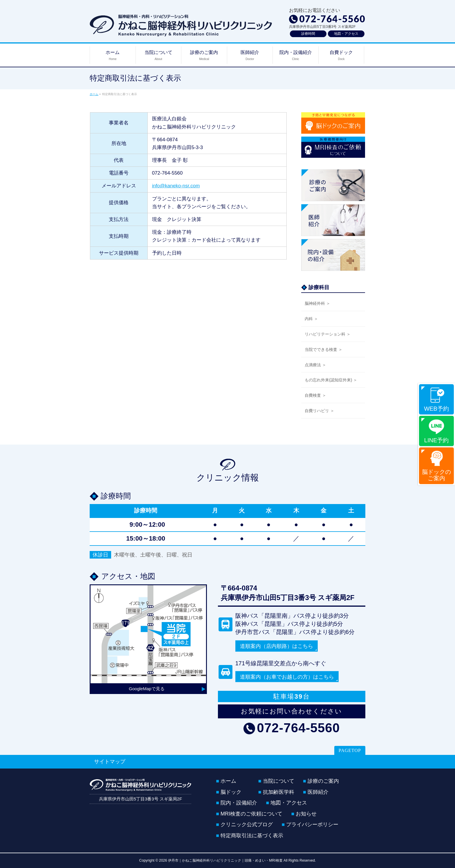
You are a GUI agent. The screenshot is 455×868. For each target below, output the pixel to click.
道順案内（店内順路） (277, 646)
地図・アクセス (346, 34)
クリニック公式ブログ (247, 825)
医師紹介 (318, 792)
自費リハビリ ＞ (319, 411)
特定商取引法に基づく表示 (252, 836)
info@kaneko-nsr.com (176, 186)
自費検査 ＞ (315, 395)
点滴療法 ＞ (315, 365)
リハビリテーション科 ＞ (328, 334)
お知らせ (306, 814)
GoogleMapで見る (147, 689)
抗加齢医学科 (279, 792)
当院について (279, 781)
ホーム (228, 781)
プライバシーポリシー (312, 825)
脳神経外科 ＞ (317, 303)
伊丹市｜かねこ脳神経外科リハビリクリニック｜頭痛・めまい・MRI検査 (225, 860)
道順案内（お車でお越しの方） (287, 677)
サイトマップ (110, 762)
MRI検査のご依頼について (251, 814)
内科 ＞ (311, 319)
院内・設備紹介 (239, 803)
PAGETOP (350, 750)
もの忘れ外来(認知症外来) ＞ (331, 380)
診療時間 (308, 34)
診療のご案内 (323, 781)
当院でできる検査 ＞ (324, 349)
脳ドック (231, 792)
